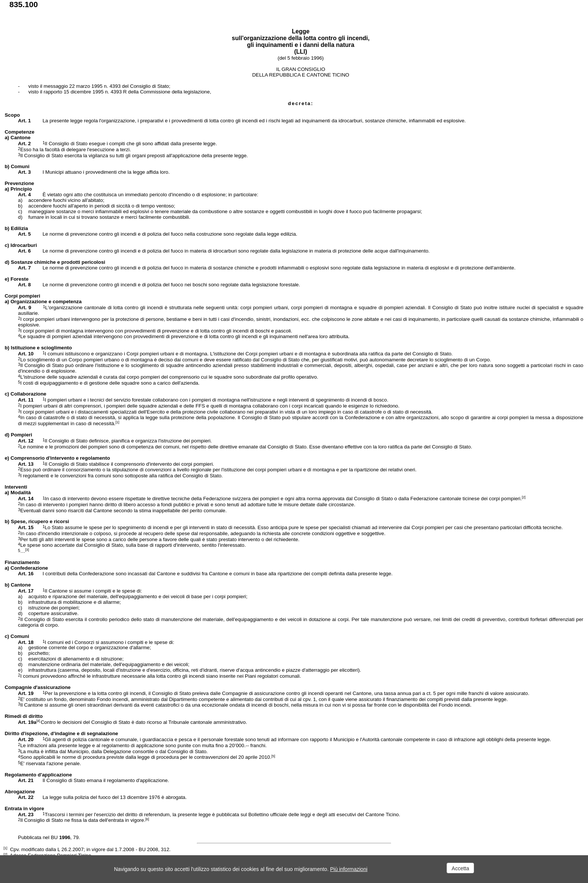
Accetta (460, 868)
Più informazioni (349, 869)
